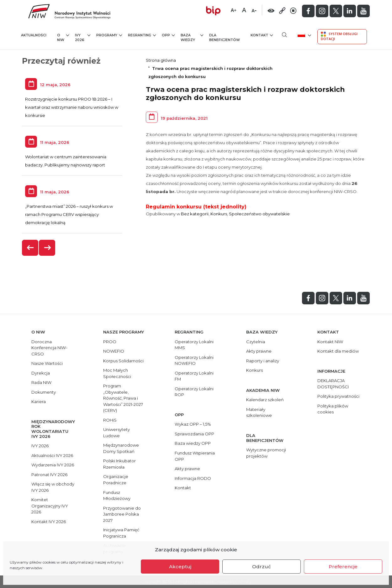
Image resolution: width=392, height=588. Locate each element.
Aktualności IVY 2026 (52, 455)
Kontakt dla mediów (338, 351)
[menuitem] (304, 35)
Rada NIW (41, 382)
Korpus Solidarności (123, 361)
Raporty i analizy (263, 361)
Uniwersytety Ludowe (117, 433)
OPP (168, 35)
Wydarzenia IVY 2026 (53, 465)
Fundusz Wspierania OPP (195, 456)
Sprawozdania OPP (194, 434)
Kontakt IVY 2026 (49, 522)
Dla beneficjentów (225, 38)
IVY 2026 (83, 37)
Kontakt (262, 35)
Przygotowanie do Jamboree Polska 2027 (122, 514)
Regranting (142, 35)
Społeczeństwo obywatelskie (259, 214)
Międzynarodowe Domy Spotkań (121, 448)
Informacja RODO (193, 478)
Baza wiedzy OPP (193, 443)
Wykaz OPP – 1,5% (193, 424)
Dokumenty (44, 392)
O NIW (63, 37)
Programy (109, 35)
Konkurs (219, 214)
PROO (110, 342)
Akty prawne (187, 469)
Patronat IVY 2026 (49, 475)
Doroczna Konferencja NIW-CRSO (49, 348)
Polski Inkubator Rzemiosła (119, 464)
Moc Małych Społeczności (117, 373)
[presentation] (30, 248)
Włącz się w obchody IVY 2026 (53, 487)
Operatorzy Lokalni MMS (194, 345)
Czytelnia (256, 342)
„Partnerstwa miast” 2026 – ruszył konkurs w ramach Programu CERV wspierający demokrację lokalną (69, 214)
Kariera (39, 402)
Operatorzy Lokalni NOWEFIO (194, 360)
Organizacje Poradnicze (116, 480)
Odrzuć (262, 567)
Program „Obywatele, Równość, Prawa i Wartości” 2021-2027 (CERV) (123, 398)
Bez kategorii (195, 214)
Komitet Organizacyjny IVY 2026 (50, 506)
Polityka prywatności (338, 396)
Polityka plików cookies (333, 409)
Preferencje (343, 567)
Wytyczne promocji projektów (266, 453)
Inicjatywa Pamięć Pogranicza (121, 533)
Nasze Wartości (47, 363)
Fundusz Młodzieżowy (117, 496)
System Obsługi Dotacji (339, 36)
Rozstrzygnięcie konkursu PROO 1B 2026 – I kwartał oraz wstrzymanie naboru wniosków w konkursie (72, 107)
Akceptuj (180, 567)
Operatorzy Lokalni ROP (194, 392)
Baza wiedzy (192, 37)
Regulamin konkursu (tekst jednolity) (196, 207)
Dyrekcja (41, 373)
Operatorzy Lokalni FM (194, 376)
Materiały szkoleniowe (259, 412)
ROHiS (110, 420)
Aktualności (34, 35)
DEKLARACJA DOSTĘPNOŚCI (333, 384)
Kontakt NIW (330, 342)
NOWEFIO (114, 351)
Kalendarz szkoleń (265, 400)
